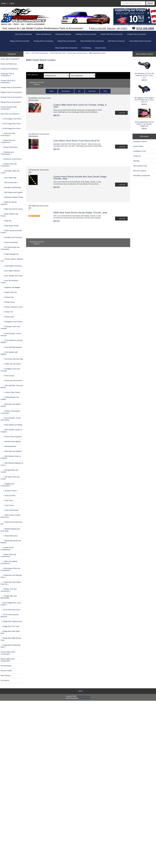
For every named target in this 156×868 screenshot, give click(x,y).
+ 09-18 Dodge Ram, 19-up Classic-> (11, 604)
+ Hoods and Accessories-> (12, 380)
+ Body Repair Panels (10, 226)
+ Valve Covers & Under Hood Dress (10, 516)
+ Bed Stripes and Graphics (12, 192)
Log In (12, 3)
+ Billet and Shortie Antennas (9, 203)
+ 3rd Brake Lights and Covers (10, 172)
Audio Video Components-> (10, 59)
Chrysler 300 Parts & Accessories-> (8, 82)
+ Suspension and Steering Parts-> (11, 576)
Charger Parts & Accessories (137, 34)
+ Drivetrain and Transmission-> (7, 153)
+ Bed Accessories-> (9, 182)
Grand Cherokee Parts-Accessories (92, 41)
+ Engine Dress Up (9, 292)
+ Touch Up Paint (8, 495)
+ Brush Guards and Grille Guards (11, 232)
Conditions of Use (139, 151)
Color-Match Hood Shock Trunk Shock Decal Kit (76, 141)
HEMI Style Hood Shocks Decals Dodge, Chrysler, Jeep (80, 213)
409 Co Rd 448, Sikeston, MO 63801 (109, 28)
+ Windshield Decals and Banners (11, 542)
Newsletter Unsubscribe (142, 176)
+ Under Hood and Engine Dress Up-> (11, 583)
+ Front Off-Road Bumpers (11, 347)
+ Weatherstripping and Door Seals (10, 530)
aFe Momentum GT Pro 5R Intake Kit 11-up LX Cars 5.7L (144, 69)
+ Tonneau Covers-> (9, 491)
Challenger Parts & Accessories (86, 34)
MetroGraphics (33, 136)
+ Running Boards (8, 446)
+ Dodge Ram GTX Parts (10, 626)
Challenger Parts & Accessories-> (7, 75)
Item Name (92, 91)
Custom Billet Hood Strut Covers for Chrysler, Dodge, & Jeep (80, 106)
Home (4, 3)
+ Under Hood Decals (10, 510)
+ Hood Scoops (7, 376)
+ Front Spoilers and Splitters (9, 353)
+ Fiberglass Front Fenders (12, 322)
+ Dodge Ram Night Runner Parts (11, 639)
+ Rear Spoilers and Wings (11, 425)
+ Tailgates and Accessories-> (7, 485)
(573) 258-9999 (145, 28)
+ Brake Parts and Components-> (8, 141)
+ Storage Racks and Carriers (9, 471)
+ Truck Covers (7, 505)
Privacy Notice (138, 146)
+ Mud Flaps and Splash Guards (11, 405)
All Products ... (6, 680)
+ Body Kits (6, 221)
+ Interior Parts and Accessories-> (8, 555)
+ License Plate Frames (10, 392)
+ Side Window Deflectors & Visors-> (12, 464)
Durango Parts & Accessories (43, 41)
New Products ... (6, 676)
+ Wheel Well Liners (9, 536)
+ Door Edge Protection (10, 271)
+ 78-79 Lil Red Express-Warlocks (10, 616)
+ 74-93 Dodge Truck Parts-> (11, 119)
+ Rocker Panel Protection (11, 437)
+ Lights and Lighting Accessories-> (9, 562)
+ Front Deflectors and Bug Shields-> (11, 341)
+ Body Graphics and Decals (9, 215)
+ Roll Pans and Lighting (11, 441)
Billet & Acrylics (34, 100)
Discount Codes (101, 48)
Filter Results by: (33, 75)
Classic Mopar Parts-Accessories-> (8, 653)
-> (10, 114)
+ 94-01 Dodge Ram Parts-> (11, 124)
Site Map (136, 161)
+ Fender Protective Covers (12, 307)
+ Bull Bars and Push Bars (11, 237)
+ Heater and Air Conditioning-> (7, 548)
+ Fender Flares (8, 302)
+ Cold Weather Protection (11, 266)
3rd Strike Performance (83, 696)
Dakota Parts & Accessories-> (11, 102)
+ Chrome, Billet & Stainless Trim (12, 260)
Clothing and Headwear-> (10, 69)
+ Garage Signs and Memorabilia (9, 597)
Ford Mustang (86, 48)
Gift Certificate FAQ (140, 166)
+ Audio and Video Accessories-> (8, 134)
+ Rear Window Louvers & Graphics (11, 431)
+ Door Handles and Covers (12, 276)
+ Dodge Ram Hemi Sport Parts (10, 632)
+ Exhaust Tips (7, 297)
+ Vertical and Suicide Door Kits (12, 523)
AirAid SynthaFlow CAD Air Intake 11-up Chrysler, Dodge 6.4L (144, 118)
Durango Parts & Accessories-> (12, 97)
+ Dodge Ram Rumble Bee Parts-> (11, 646)
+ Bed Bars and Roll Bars (11, 187)
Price (105, 91)
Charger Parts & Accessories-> (12, 87)
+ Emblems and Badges (10, 287)
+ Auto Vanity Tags (8, 178)
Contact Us (137, 156)
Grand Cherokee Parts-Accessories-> (9, 108)
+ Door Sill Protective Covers (9, 282)
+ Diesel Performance (9, 147)
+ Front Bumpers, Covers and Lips (11, 334)
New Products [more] (144, 54)
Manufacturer (66, 91)
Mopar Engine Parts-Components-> (8, 660)
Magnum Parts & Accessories (20, 41)
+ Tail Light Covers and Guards (10, 478)
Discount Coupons (140, 171)
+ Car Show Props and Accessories (10, 248)
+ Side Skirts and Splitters (11, 451)
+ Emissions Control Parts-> (11, 159)
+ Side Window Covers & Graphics (11, 457)
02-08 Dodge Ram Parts (58, 53)
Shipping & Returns (140, 141)
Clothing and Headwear (63, 34)
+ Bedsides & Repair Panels (12, 197)
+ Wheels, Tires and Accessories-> (9, 590)
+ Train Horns (7, 500)
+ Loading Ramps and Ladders (10, 398)
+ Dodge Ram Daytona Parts (11, 621)
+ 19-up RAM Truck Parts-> (11, 610)
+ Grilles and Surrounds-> (11, 364)
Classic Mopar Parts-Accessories (140, 41)
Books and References (44, 34)
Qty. (79, 91)
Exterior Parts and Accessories (77, 53)
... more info (121, 113)
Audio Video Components (23, 34)
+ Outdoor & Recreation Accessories (10, 412)
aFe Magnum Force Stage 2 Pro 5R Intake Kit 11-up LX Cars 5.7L (144, 94)
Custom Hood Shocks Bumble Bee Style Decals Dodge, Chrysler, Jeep (80, 178)
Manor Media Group (85, 698)
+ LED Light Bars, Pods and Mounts (12, 386)
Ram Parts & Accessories (40, 53)
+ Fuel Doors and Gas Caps (12, 359)
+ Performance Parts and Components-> (10, 569)
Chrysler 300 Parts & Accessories (112, 34)
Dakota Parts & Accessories (67, 41)
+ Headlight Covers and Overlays (10, 370)
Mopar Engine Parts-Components (66, 48)
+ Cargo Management (10, 254)
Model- (52, 91)
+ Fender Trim (7, 312)
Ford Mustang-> (6, 666)
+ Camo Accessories (9, 242)
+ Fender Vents (7, 317)
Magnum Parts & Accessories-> (12, 92)
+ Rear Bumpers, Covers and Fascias (11, 419)
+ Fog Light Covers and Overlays (10, 327)
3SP (30, 172)
